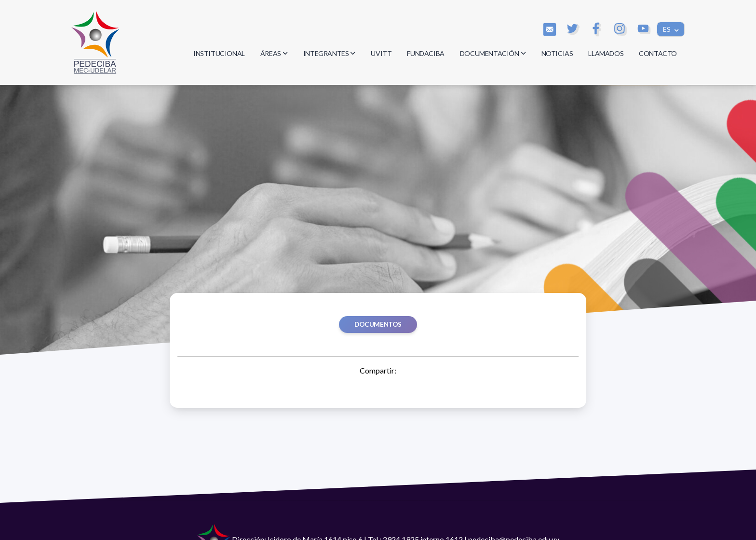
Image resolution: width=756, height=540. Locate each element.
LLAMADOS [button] (606, 53)
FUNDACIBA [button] (425, 53)
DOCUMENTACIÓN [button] (493, 53)
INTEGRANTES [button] (330, 53)
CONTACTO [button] (658, 53)
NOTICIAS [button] (557, 53)
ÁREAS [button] (274, 53)
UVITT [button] (381, 53)
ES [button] (668, 29)
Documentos (378, 324)
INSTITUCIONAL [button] (219, 53)
